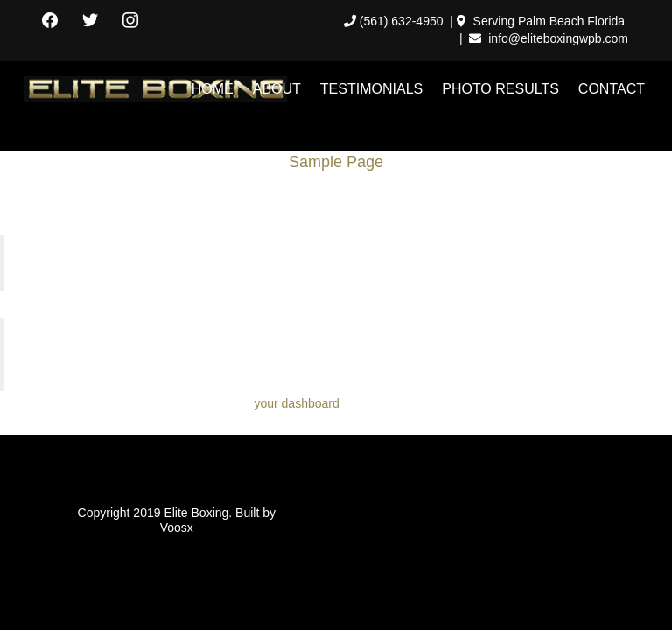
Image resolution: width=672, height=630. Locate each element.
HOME (213, 89)
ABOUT (277, 89)
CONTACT (612, 89)
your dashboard (296, 403)
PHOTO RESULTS (500, 89)
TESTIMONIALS (371, 89)
